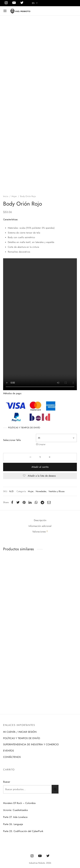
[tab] (40, 545)
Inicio (6, 221)
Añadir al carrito (40, 491)
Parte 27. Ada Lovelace (15, 817)
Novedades (41, 516)
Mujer (14, 221)
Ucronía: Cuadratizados (15, 810)
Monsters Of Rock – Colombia (19, 803)
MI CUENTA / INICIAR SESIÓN (20, 732)
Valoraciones (40, 556)
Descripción (40, 545)
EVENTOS (8, 751)
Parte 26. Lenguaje (13, 824)
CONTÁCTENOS (12, 757)
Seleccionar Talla (12, 465)
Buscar (7, 782)
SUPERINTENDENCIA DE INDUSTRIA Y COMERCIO (31, 744)
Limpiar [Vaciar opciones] (42, 469)
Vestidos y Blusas (57, 516)
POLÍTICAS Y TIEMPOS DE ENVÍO (24, 452)
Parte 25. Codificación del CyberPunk (23, 831)
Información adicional (40, 550)
